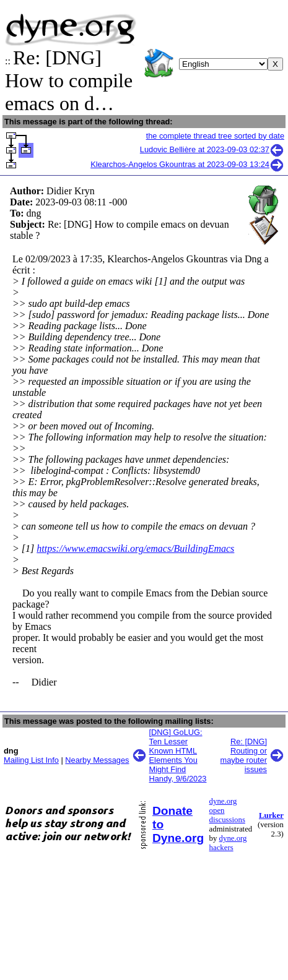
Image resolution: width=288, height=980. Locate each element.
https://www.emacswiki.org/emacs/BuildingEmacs (135, 548)
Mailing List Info (31, 760)
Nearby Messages (97, 760)
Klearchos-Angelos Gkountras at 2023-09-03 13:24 (187, 164)
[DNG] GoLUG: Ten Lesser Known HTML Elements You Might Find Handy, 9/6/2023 (178, 755)
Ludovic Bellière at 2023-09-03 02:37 (212, 149)
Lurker (271, 815)
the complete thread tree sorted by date (215, 136)
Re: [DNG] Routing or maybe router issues (244, 755)
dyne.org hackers (228, 843)
